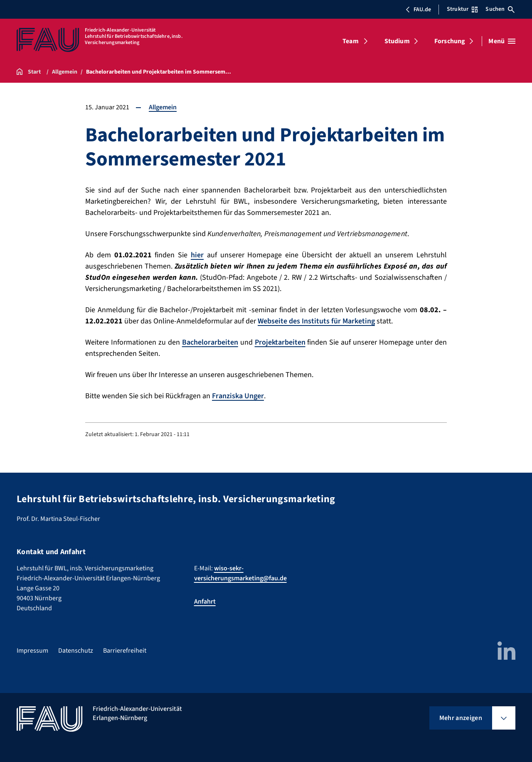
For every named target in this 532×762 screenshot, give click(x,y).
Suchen (500, 9)
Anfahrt (205, 602)
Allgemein (163, 107)
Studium (397, 41)
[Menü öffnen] (502, 41)
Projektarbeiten (280, 342)
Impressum (32, 651)
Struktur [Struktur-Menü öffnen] (462, 9)
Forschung (450, 41)
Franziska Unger (238, 396)
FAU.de (418, 10)
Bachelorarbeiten (210, 342)
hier (197, 255)
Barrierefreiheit (125, 651)
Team (351, 41)
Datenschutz (76, 651)
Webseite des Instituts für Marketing (316, 321)
